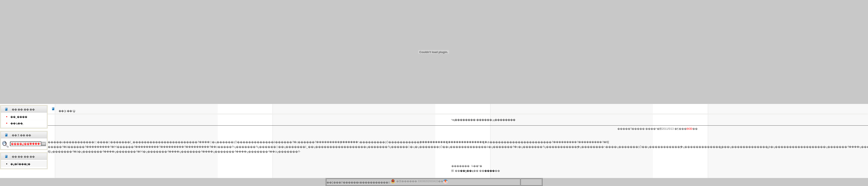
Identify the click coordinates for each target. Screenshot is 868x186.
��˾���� (19, 117)
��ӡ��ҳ (467, 171)
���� (490, 171)
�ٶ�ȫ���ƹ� (20, 164)
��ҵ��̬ (17, 123)
